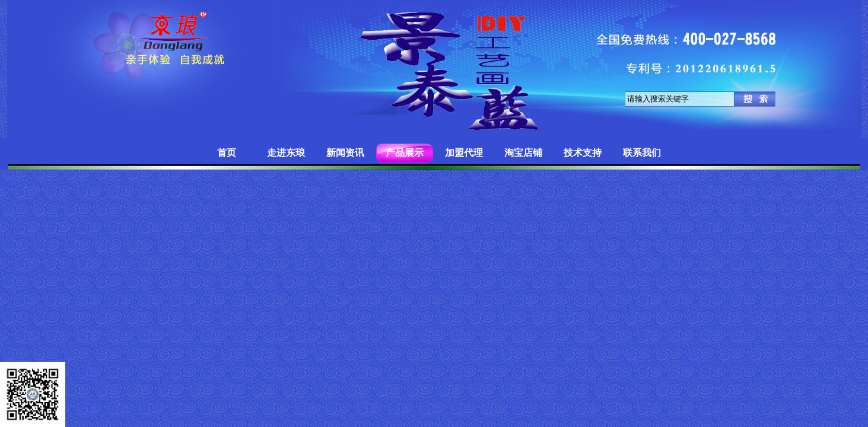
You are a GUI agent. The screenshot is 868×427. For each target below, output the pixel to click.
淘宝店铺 (523, 153)
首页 (227, 153)
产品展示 (405, 153)
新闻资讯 (345, 153)
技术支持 (583, 153)
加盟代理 (464, 153)
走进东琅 (286, 153)
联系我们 (642, 153)
